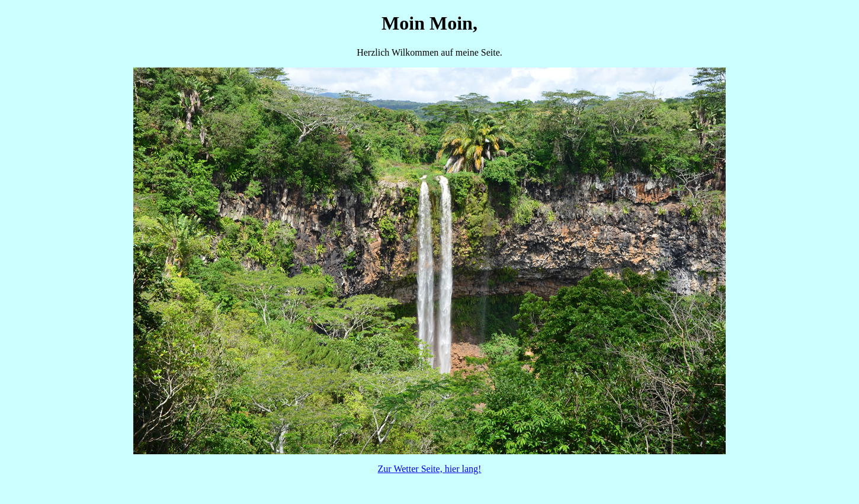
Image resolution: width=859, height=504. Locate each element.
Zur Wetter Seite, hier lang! (430, 469)
